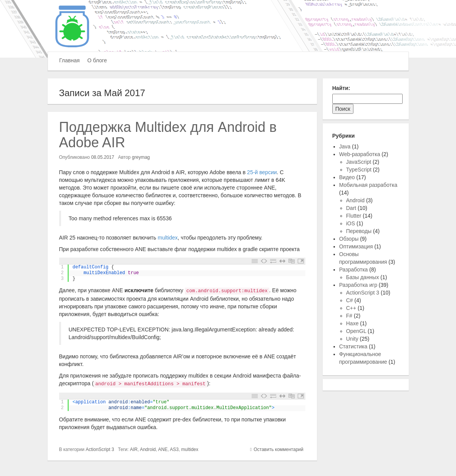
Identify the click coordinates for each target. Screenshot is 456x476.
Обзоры (349, 239)
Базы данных (363, 277)
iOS (351, 223)
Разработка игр (358, 285)
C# (350, 300)
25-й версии (262, 172)
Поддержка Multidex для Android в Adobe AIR (168, 135)
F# (349, 316)
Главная (69, 60)
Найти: (341, 88)
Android (148, 449)
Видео (347, 177)
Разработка (354, 270)
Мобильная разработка (368, 185)
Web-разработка (360, 154)
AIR (134, 449)
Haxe (352, 323)
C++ (351, 308)
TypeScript (359, 170)
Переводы (359, 231)
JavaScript (359, 162)
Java (345, 146)
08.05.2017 (103, 157)
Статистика (353, 346)
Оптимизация (356, 246)
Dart (351, 208)
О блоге (97, 60)
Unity (352, 339)
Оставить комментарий (279, 449)
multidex (167, 238)
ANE (163, 449)
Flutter (354, 216)
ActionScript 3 (100, 449)
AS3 (174, 449)
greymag (141, 157)
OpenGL (356, 331)
